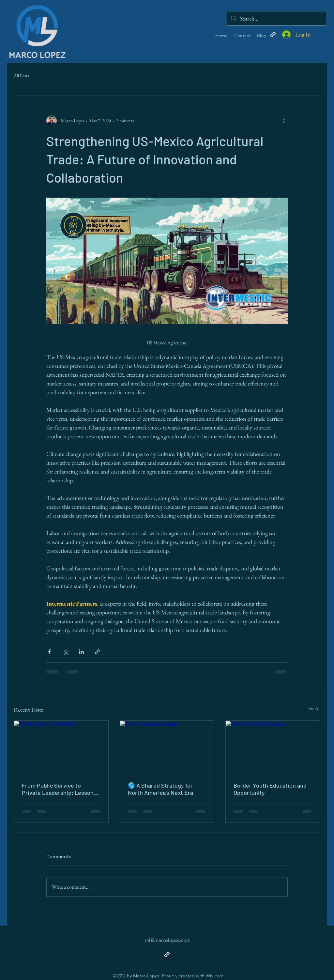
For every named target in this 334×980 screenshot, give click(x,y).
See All (314, 708)
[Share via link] (97, 652)
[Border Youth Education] (273, 747)
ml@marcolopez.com (168, 940)
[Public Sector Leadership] (61, 747)
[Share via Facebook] (49, 652)
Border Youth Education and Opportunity (270, 789)
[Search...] (276, 18)
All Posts (21, 76)
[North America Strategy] (167, 747)
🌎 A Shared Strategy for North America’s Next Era (160, 789)
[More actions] (284, 121)
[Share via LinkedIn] (81, 652)
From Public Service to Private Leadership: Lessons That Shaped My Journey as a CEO (60, 789)
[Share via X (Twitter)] (65, 652)
